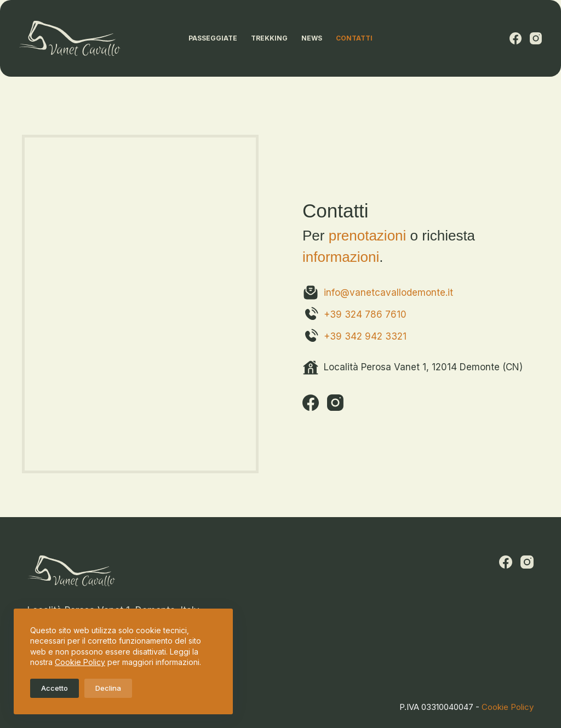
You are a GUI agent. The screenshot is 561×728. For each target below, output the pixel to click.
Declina (108, 688)
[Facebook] (516, 38)
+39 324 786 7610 (365, 314)
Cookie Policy (80, 662)
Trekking (269, 38)
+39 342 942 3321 (365, 336)
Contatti (354, 38)
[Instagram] (536, 38)
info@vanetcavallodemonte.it (388, 293)
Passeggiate (213, 38)
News (312, 38)
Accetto (55, 688)
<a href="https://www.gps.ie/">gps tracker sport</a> (140, 302)
